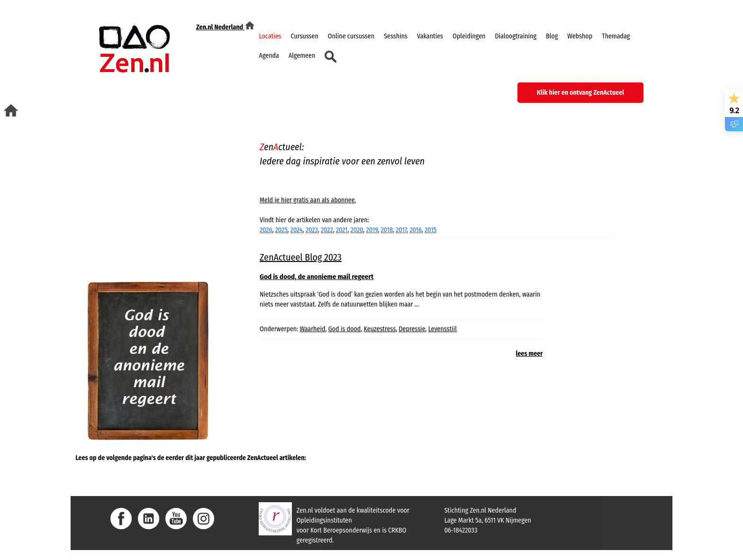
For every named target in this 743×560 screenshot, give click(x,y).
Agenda (269, 56)
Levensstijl (443, 329)
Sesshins (396, 36)
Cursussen (305, 36)
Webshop (580, 36)
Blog (552, 36)
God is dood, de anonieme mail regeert (317, 277)
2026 (266, 230)
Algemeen (302, 56)
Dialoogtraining (516, 36)
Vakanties (430, 36)
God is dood (345, 329)
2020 (357, 230)
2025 (281, 230)
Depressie (412, 329)
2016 (415, 230)
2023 (312, 230)
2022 (327, 230)
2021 (342, 230)
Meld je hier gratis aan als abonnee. (308, 200)
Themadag (616, 36)
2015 (430, 230)
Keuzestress (380, 329)
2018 (387, 230)
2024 (297, 230)
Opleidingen (469, 36)
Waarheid (313, 329)
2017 (401, 230)
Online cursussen (351, 36)
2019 (372, 230)
